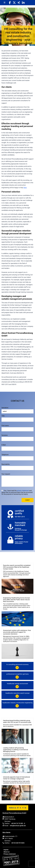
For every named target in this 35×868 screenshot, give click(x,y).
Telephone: (5, 455)
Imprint (6, 850)
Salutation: (5, 408)
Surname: (5, 435)
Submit (28, 500)
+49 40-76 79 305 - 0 (18, 823)
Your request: (6, 474)
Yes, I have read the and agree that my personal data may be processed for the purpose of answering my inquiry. (17, 492)
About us (7, 852)
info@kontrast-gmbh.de (18, 826)
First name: (5, 426)
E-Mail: (4, 445)
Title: (3, 416)
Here (25, 188)
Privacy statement (10, 854)
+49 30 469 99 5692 (18, 843)
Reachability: (6, 464)
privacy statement (23, 491)
